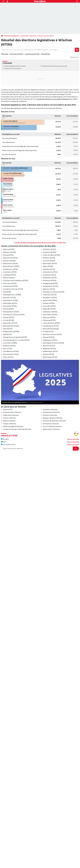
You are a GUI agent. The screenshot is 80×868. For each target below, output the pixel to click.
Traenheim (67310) (50, 295)
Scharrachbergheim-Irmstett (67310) (16, 340)
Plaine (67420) (8, 357)
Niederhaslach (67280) (11, 332)
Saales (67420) (48, 266)
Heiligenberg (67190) (50, 283)
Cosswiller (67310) (49, 306)
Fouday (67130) (48, 332)
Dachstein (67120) (10, 298)
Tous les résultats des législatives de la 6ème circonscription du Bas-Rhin (40, 243)
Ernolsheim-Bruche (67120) (13, 289)
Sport (4, 442)
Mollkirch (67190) (49, 258)
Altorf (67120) (8, 329)
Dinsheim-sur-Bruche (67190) (14, 315)
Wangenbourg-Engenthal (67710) (15, 337)
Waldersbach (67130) (50, 351)
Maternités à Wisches (11, 415)
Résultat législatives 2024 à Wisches (15, 66)
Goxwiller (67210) (49, 261)
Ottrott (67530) (8, 309)
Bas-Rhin (33, 36)
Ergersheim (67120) (10, 323)
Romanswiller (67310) (11, 354)
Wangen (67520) (49, 303)
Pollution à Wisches (50, 415)
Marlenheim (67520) (10, 264)
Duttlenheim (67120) (11, 269)
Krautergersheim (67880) (12, 295)
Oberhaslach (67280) (11, 300)
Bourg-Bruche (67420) (51, 329)
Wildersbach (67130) (50, 340)
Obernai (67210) (9, 249)
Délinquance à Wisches (51, 412)
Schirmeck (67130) (16, 54)
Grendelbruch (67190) (11, 351)
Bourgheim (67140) (50, 298)
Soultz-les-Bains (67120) (51, 255)
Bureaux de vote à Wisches (13, 68)
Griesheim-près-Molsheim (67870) (16, 281)
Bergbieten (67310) (50, 278)
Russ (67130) (45, 54)
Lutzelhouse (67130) (32, 54)
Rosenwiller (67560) (50, 300)
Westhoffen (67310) (10, 303)
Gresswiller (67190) (10, 306)
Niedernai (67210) (9, 346)
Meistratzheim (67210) (11, 312)
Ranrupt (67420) (49, 337)
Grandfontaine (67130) (51, 326)
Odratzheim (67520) (50, 312)
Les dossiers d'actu (8, 445)
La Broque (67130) (9, 275)
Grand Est (25, 36)
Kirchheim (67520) (50, 281)
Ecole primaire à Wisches (12, 412)
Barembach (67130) (50, 264)
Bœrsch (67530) (9, 278)
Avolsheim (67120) (49, 275)
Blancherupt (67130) (50, 357)
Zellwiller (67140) (49, 269)
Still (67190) (7, 292)
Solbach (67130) (48, 354)
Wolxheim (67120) (49, 249)
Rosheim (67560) (9, 261)
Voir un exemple (73, 439)
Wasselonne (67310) (10, 258)
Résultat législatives (12, 36)
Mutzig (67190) (8, 255)
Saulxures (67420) (49, 317)
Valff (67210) (7, 334)
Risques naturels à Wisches (53, 418)
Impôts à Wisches (10, 424)
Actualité (5, 439)
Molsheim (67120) (9, 252)
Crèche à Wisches (10, 418)
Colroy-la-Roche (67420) (51, 323)
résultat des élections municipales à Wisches (53, 99)
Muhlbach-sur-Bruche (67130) (54, 292)
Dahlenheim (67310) (50, 272)
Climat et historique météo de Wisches (17, 429)
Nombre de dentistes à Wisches (54, 421)
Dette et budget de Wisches (13, 426)
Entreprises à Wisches (51, 424)
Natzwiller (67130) (49, 309)
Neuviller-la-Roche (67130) (52, 334)
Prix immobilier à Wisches (52, 426)
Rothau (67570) (9, 317)
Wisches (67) (8, 410)
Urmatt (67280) (9, 320)
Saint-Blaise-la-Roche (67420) (53, 343)
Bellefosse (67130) (49, 349)
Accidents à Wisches (50, 410)
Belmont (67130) (49, 346)
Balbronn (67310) (49, 289)
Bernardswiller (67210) (11, 326)
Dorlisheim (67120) (10, 272)
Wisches (44, 66)
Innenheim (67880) (10, 343)
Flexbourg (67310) (49, 320)
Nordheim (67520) (49, 252)
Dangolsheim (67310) (51, 286)
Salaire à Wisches (9, 421)
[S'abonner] (40, 449)
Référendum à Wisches (51, 429)
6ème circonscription (46, 36)
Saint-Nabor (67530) (50, 315)
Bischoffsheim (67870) (11, 266)
